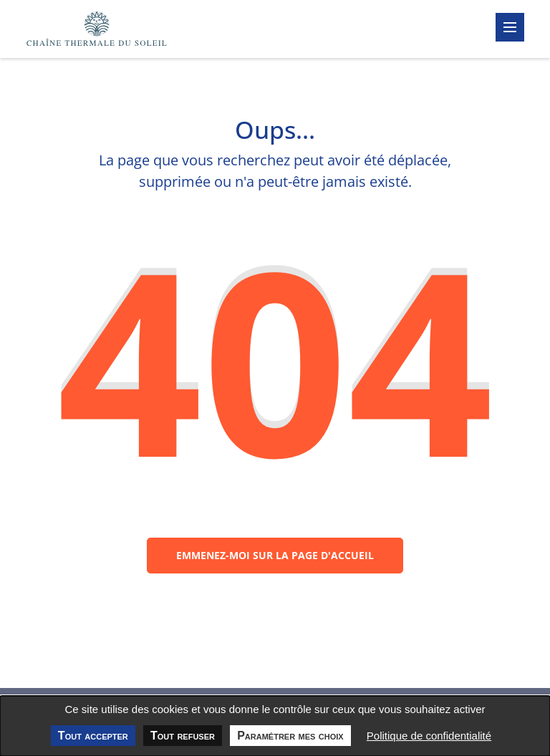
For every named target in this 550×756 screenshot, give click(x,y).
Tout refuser (183, 736)
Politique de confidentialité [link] (429, 736)
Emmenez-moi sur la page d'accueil (275, 555)
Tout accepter (93, 736)
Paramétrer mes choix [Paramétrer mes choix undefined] (290, 736)
